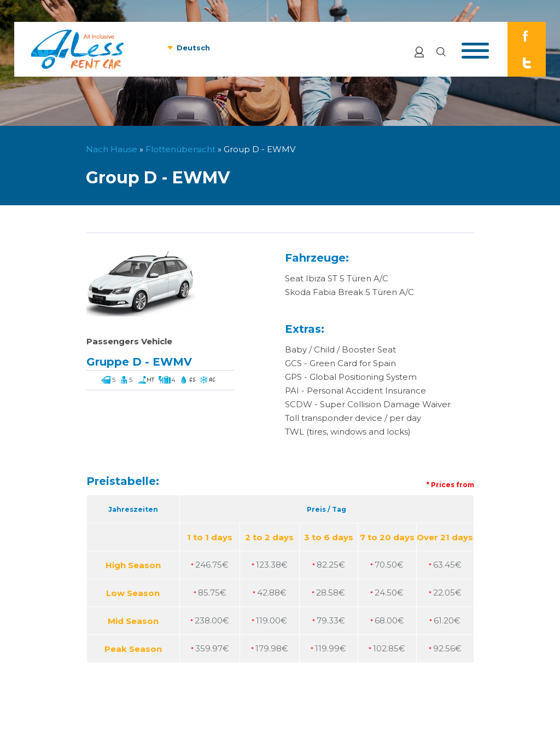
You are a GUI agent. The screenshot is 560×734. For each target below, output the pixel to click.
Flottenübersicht (180, 149)
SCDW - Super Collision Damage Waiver (368, 404)
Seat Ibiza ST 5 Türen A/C (337, 278)
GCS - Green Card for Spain (340, 363)
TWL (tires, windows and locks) (348, 432)
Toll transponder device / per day (353, 418)
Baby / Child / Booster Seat (340, 349)
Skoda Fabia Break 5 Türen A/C (349, 292)
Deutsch (193, 48)
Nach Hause (112, 149)
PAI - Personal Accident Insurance (355, 391)
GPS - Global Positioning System (351, 377)
